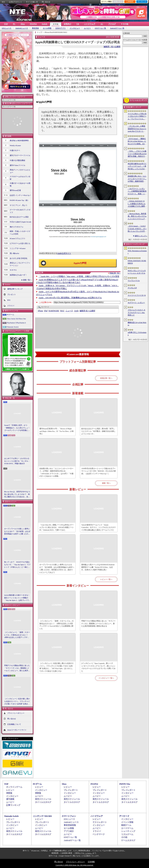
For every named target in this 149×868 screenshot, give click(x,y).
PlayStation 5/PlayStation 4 (16, 323)
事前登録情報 (70, 825)
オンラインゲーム (14, 787)
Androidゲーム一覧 (117, 28)
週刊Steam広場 (15, 190)
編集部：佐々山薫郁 (112, 47)
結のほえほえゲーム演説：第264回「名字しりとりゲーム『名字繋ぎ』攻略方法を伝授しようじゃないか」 (98, 431)
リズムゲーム (127, 834)
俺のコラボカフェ (17, 227)
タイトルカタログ (43, 802)
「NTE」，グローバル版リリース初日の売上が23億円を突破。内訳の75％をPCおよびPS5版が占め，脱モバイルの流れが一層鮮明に (137, 154)
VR (78, 24)
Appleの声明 (80, 263)
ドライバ (11, 306)
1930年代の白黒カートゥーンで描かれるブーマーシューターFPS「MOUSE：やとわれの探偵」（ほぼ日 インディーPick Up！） (99, 471)
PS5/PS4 (33, 24)
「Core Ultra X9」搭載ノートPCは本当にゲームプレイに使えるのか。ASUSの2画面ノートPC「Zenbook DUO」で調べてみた (57, 527)
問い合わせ (46, 2)
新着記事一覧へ (106, 378)
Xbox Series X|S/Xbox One (16, 319)
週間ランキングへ (141, 236)
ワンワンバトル (134, 280)
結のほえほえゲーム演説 (19, 217)
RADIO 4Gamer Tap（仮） (19, 200)
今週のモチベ (15, 150)
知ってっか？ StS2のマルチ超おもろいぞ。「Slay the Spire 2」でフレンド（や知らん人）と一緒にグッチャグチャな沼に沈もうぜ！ (17, 565)
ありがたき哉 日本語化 (19, 258)
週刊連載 (10, 799)
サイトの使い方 (32, 2)
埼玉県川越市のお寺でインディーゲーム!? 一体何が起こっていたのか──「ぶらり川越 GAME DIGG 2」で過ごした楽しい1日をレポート (137, 166)
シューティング (128, 831)
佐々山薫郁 (87, 311)
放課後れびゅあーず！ (18, 275)
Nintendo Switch (13, 327)
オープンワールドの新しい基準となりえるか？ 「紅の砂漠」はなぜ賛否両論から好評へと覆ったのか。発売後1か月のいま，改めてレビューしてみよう (17, 531)
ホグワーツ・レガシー (136, 303)
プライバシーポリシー (16, 713)
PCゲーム (11, 314)
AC (102, 24)
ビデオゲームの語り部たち (20, 243)
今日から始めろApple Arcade (20, 222)
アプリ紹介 (69, 831)
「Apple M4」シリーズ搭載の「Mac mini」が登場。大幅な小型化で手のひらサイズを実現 (79, 276)
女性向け (68, 24)
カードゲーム (127, 828)
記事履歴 (130, 2)
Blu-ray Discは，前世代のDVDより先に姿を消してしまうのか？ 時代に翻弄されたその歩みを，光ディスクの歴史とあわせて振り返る (17, 494)
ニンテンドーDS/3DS (42, 816)
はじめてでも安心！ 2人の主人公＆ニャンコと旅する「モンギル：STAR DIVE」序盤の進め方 (17, 461)
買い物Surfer (15, 253)
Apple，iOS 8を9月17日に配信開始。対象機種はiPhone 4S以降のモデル (70, 298)
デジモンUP (132, 288)
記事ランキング (13, 805)
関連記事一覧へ (115, 273)
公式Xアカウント (15, 2)
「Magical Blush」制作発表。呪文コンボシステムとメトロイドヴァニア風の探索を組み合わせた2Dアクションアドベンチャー (137, 216)
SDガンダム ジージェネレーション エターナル (137, 272)
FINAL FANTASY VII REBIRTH (137, 262)
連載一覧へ (27, 280)
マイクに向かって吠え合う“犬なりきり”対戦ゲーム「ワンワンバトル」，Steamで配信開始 (137, 116)
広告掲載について (14, 724)
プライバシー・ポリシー (75, 862)
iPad (46, 311)
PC (14, 24)
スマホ (56, 24)
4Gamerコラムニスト (18, 238)
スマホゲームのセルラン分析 (20, 178)
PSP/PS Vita (125, 784)
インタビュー (75, 28)
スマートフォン (69, 816)
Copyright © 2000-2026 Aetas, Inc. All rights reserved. (74, 865)
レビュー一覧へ (106, 579)
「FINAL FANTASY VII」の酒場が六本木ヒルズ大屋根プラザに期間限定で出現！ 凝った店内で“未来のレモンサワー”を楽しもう (137, 204)
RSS (3, 2)
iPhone (40, 311)
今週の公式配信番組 (17, 160)
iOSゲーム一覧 (100, 28)
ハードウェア (90, 24)
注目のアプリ (61, 28)
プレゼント (12, 294)
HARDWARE (54, 311)
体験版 (9, 793)
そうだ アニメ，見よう (19, 205)
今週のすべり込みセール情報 (20, 184)
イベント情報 (127, 822)
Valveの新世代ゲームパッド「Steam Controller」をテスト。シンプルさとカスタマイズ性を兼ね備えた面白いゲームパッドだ (98, 527)
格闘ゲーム (126, 825)
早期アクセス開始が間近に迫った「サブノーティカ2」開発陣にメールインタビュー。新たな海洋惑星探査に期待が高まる (17, 668)
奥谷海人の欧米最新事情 (19, 140)
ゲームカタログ (128, 840)
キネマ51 (13, 270)
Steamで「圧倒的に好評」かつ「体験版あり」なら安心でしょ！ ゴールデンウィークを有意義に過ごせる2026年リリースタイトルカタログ (17, 428)
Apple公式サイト (64, 253)
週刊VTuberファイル (18, 165)
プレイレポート (71, 790)
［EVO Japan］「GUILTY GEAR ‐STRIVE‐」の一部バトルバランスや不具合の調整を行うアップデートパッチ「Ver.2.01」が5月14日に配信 (137, 229)
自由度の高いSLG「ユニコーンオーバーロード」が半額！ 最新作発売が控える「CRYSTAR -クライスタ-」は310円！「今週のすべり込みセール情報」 (56, 472)
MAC (62, 311)
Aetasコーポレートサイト (17, 730)
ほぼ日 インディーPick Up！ (20, 195)
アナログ (112, 24)
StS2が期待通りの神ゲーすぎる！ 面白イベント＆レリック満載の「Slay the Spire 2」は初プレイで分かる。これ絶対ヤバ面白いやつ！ (17, 598)
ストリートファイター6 (137, 295)
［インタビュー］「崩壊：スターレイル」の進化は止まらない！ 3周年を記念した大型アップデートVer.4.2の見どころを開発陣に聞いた (17, 635)
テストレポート (100, 822)
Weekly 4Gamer (15, 145)
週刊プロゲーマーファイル (20, 155)
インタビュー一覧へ (106, 678)
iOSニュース (7, 28)
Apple (76, 311)
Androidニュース (22, 28)
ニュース (69, 311)
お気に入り (118, 2)
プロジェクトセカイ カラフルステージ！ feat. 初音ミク (137, 312)
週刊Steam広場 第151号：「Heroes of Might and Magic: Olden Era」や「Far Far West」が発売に (56, 431)
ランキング (142, 2)
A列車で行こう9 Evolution (137, 334)
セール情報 (47, 28)
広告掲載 (91, 862)
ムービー (87, 28)
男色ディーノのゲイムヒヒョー (20, 171)
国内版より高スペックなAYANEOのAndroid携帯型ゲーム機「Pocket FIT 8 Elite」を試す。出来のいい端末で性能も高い (98, 567)
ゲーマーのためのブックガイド (20, 211)
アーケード (124, 816)
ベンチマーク (99, 834)
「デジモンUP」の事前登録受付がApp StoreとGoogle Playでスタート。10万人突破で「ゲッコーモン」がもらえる (137, 129)
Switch (44, 24)
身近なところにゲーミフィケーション (20, 264)
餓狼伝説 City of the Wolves (137, 324)
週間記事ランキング (15, 289)
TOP (6, 24)
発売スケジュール (43, 799)
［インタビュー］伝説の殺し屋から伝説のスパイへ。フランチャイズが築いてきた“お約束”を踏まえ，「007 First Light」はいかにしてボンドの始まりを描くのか (17, 701)
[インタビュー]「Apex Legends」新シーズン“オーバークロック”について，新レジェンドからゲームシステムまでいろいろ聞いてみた (98, 667)
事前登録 (35, 28)
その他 (124, 837)
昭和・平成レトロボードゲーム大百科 (20, 233)
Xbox (23, 24)
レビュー (10, 790)
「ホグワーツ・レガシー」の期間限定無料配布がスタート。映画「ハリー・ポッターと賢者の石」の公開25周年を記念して (137, 191)
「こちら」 (88, 853)
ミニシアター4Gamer (18, 248)
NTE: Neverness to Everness (137, 252)
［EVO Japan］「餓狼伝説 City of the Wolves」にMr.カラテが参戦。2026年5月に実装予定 (137, 141)
